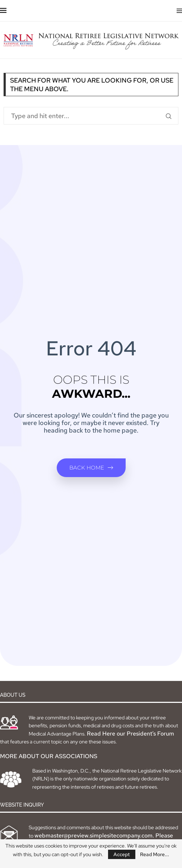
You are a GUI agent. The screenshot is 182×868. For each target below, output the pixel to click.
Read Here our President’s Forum (130, 734)
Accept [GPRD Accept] (122, 854)
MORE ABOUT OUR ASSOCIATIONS (49, 756)
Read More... (155, 854)
